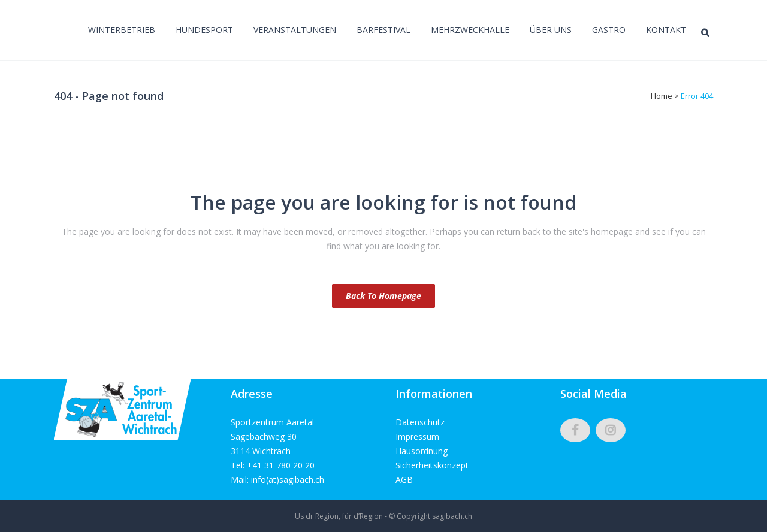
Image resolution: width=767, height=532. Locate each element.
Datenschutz (420, 422)
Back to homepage (383, 296)
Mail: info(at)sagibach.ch (277, 480)
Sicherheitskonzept (432, 465)
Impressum (417, 436)
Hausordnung (422, 451)
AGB (404, 480)
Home (662, 96)
